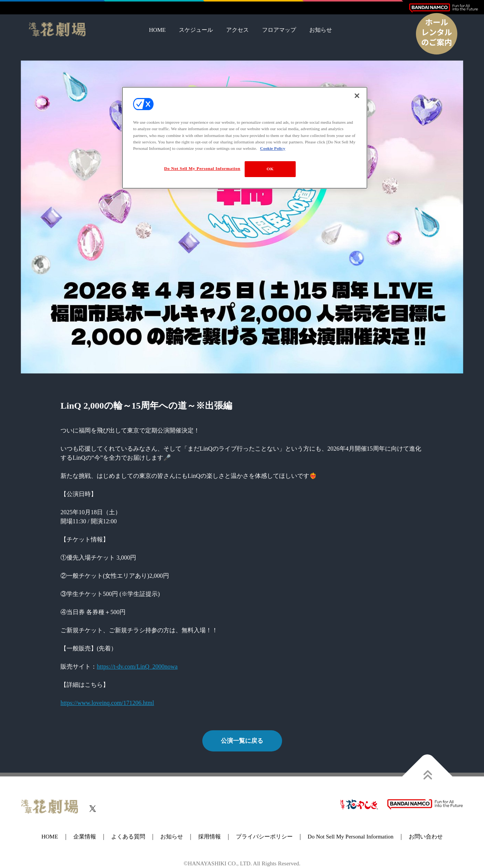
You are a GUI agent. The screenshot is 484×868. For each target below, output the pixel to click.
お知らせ (321, 30)
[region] (245, 138)
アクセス (237, 30)
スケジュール (196, 30)
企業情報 (85, 837)
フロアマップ (279, 30)
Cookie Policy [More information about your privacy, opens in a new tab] (273, 148)
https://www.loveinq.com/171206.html (107, 703)
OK (270, 169)
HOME (157, 30)
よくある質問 (128, 837)
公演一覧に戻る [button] (242, 741)
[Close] (357, 96)
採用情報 (209, 837)
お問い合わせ (426, 837)
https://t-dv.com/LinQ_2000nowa (137, 667)
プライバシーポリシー (264, 837)
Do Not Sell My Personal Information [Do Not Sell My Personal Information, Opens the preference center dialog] (202, 168)
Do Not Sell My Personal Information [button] (351, 837)
